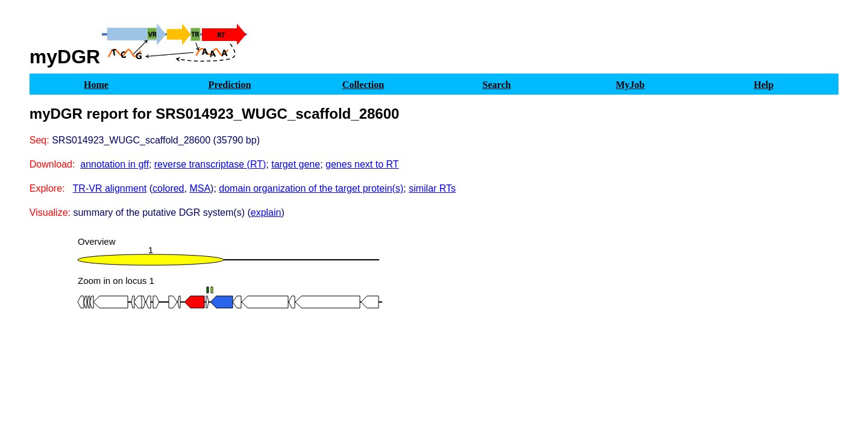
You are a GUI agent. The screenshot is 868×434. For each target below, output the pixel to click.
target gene (296, 164)
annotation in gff (115, 164)
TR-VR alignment (110, 188)
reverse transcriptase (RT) (210, 164)
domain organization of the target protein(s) (311, 188)
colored (168, 188)
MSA (200, 188)
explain (266, 212)
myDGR (65, 57)
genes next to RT (362, 164)
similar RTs (432, 188)
